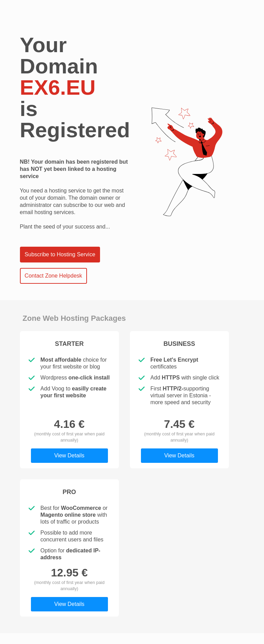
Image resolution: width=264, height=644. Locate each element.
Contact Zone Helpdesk (53, 276)
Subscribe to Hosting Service (60, 254)
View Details (69, 455)
